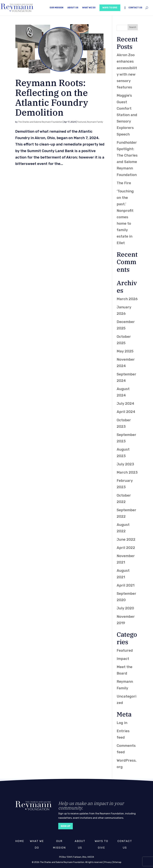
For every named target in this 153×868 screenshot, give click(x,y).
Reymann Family (95, 122)
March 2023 (127, 472)
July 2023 (125, 464)
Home (20, 841)
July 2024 (125, 404)
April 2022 (126, 548)
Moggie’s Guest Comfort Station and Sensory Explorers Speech (127, 115)
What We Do (89, 8)
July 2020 (125, 608)
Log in (122, 723)
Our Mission (56, 8)
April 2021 (126, 585)
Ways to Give (110, 8)
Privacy (108, 862)
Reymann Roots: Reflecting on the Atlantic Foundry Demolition (52, 97)
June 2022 (126, 539)
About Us (73, 8)
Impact (123, 659)
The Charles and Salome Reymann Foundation (40, 122)
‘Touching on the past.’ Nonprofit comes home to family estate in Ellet (125, 217)
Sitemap (117, 862)
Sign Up (67, 826)
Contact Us (135, 8)
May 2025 (125, 351)
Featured (82, 122)
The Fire (124, 183)
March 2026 (127, 299)
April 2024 (126, 412)
